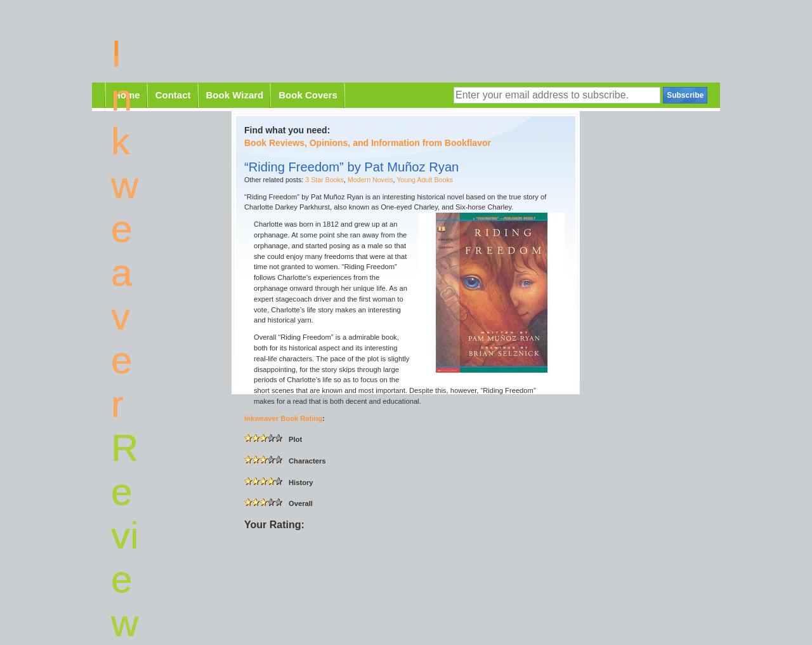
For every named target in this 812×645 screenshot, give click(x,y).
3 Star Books (324, 180)
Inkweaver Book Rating (283, 418)
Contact (173, 95)
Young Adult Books (425, 180)
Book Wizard (235, 95)
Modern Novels (370, 180)
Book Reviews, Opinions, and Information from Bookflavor (368, 143)
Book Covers (308, 95)
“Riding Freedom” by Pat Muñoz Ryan (351, 167)
